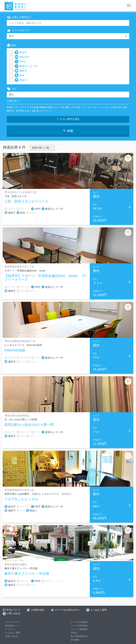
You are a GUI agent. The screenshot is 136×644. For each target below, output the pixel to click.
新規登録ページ (13, 626)
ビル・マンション (101, 107)
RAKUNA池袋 (15, 350)
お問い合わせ (12, 636)
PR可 (20, 62)
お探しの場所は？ (19, 17)
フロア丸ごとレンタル (21, 499)
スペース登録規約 (79, 629)
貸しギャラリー (44, 111)
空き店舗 (34, 107)
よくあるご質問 (13, 633)
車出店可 (22, 57)
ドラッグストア (21, 107)
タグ (12, 89)
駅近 (51, 107)
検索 (68, 131)
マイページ (10, 629)
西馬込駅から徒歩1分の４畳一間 (29, 425)
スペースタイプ (18, 30)
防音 (19, 75)
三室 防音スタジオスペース (26, 201)
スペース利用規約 (79, 626)
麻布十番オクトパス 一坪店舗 (27, 574)
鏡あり (21, 80)
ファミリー (86, 107)
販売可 (21, 52)
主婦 (125, 107)
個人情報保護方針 (79, 636)
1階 (34, 111)
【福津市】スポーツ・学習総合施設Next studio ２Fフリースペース (45, 278)
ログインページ (13, 622)
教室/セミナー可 (26, 66)
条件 (12, 45)
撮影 (9, 111)
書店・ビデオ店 (73, 107)
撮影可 (21, 71)
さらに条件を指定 (68, 119)
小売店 (114, 107)
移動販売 (43, 107)
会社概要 (75, 640)
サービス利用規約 (79, 622)
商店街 (10, 107)
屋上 (120, 107)
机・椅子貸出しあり (21, 111)
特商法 (74, 633)
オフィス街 (59, 107)
